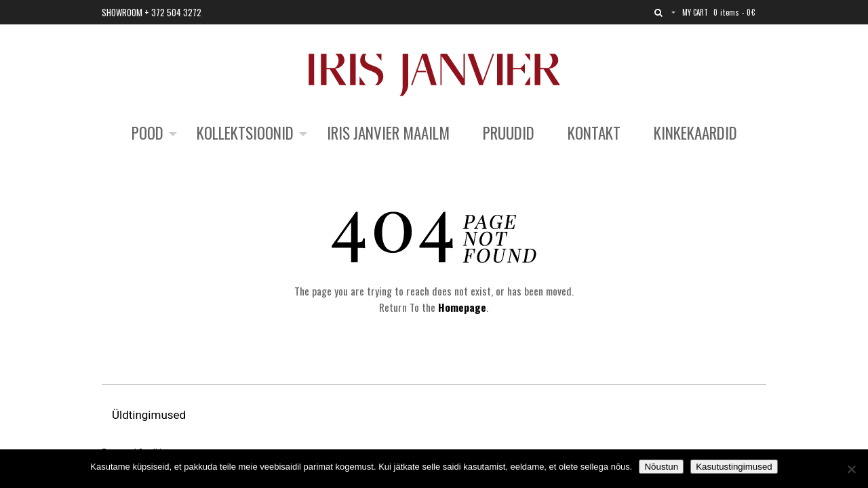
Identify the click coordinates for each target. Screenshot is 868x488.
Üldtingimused (150, 415)
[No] (851, 469)
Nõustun (661, 467)
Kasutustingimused (734, 467)
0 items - (734, 12)
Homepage (462, 307)
